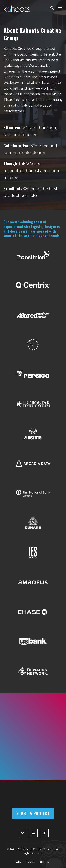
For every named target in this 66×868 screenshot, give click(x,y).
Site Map (45, 862)
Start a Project (33, 813)
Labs (18, 862)
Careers (30, 862)
